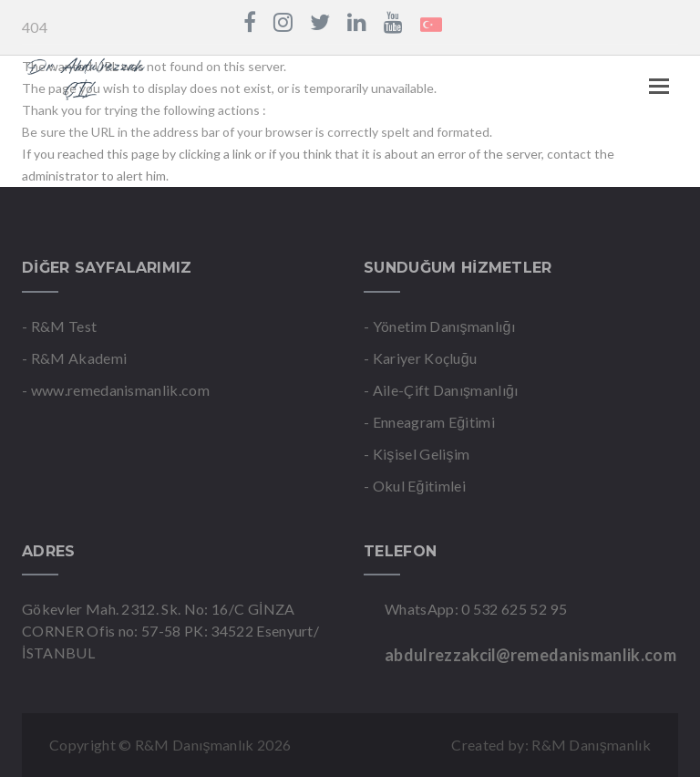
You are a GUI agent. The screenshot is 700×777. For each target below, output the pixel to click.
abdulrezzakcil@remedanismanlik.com (530, 655)
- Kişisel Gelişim (417, 454)
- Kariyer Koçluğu (420, 358)
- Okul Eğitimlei (415, 486)
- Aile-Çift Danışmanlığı (441, 390)
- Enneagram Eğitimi (429, 422)
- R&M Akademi (74, 358)
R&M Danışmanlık (591, 745)
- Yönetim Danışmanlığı (439, 326)
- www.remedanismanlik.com (116, 390)
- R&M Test (59, 326)
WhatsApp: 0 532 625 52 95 (476, 609)
